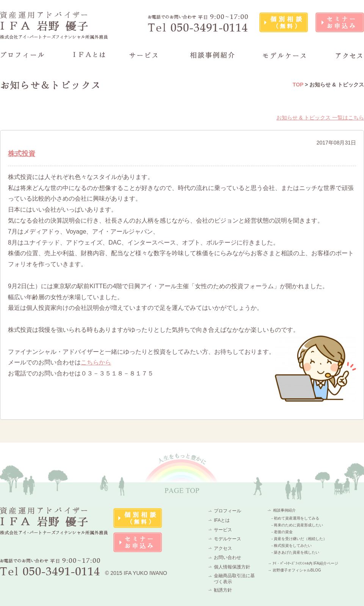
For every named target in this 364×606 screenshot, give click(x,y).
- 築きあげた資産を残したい (295, 552)
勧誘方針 (223, 590)
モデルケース (227, 539)
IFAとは (222, 520)
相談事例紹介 (284, 510)
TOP (298, 85)
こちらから (96, 362)
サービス (223, 530)
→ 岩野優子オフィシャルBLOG (294, 570)
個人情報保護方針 (232, 567)
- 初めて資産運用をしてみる (295, 518)
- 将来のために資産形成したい (297, 525)
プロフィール (227, 511)
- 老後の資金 (282, 532)
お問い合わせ (227, 557)
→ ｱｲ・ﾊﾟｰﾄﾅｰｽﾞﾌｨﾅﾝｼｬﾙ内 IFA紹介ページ (303, 563)
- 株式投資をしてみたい (292, 546)
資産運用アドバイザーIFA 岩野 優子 (54, 25)
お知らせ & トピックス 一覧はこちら (320, 118)
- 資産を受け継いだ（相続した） (299, 539)
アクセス (223, 548)
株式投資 (22, 154)
